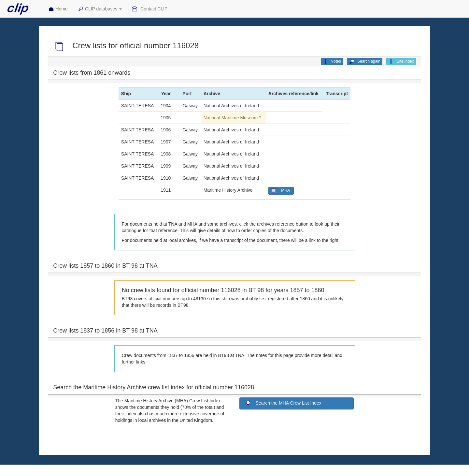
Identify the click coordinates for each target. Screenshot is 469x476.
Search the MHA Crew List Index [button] (283, 404)
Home (58, 9)
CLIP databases (100, 9)
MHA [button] (281, 191)
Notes (332, 62)
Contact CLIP (149, 9)
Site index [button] (401, 62)
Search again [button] (365, 62)
